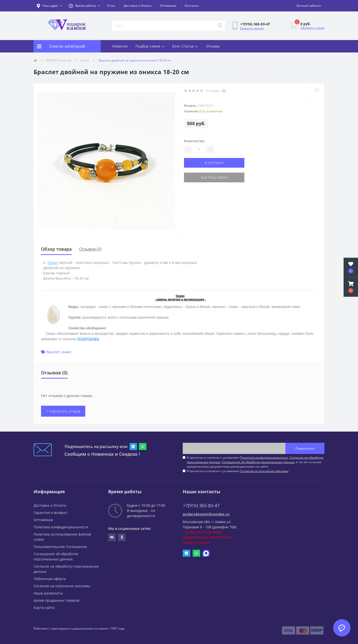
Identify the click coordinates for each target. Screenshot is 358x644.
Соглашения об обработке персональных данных (258, 462)
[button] (84, 6)
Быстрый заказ (214, 177)
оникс (67, 352)
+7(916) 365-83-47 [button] (201, 506)
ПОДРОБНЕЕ (88, 339)
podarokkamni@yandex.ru (206, 514)
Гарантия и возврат (51, 513)
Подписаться (305, 448)
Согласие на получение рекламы (62, 586)
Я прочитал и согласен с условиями (238, 471)
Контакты (192, 6)
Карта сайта (44, 608)
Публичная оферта (50, 579)
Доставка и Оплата (138, 6)
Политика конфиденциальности (61, 527)
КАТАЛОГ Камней (59, 60)
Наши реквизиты (48, 593)
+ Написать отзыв (63, 411)
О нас (111, 6)
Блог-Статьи (185, 46)
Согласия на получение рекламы (264, 471)
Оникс (85, 60)
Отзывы (213, 46)
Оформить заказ (312, 28)
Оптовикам (168, 6)
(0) (224, 91)
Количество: (195, 141)
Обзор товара (56, 249)
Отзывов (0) (90, 249)
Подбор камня (150, 46)
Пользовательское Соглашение (60, 547)
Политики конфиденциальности (264, 458)
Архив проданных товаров (56, 600)
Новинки (120, 46)
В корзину (214, 163)
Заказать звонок (252, 28)
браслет (53, 352)
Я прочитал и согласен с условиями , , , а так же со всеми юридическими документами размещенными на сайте (255, 462)
